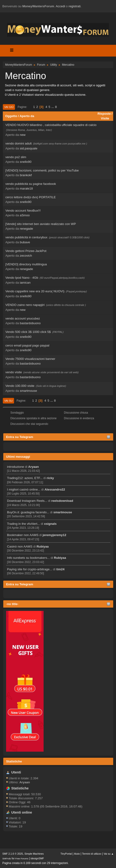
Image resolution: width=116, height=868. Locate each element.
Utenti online (22, 812)
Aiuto (77, 854)
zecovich (26, 256)
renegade (26, 229)
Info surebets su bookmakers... (28, 558)
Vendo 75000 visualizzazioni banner (30, 359)
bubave (25, 242)
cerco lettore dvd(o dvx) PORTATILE (31, 197)
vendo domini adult (19, 143)
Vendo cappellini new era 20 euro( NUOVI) (35, 291)
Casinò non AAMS (20, 546)
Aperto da (27, 116)
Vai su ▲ (109, 854)
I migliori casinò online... (24, 489)
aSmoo (25, 215)
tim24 (60, 569)
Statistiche (14, 761)
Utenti (16, 772)
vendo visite (14, 372)
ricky (50, 478)
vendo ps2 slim (16, 157)
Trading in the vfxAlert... (23, 524)
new (23, 135)
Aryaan (33, 467)
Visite (105, 118)
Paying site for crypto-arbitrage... (30, 569)
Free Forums (22, 858)
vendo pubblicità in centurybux (26, 237)
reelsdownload (62, 501)
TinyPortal (66, 854)
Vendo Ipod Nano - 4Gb (22, 278)
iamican (25, 283)
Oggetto (11, 116)
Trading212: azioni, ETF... (25, 478)
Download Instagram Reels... (27, 501)
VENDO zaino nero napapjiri (25, 305)
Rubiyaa (43, 546)
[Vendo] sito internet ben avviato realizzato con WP (41, 224)
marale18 (26, 188)
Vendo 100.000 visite (20, 386)
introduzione (16, 467)
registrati (75, 6)
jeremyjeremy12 (54, 535)
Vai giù (9, 107)
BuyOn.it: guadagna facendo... (28, 512)
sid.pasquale (29, 148)
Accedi (60, 6)
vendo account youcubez (23, 318)
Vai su (8, 401)
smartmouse (63, 512)
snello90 (26, 162)
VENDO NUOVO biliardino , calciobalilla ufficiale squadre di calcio (51, 125)
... (53, 107)
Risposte (104, 114)
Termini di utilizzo (92, 854)
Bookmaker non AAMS (23, 535)
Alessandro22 (55, 489)
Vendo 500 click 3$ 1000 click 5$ (28, 332)
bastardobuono (30, 323)
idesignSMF (37, 858)
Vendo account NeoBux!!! (23, 211)
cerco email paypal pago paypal (27, 345)
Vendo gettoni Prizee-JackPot (26, 251)
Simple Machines (34, 854)
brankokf (26, 175)
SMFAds (7, 858)
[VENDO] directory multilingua (26, 264)
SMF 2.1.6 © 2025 (13, 854)
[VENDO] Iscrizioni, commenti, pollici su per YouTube (42, 170)
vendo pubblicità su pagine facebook (31, 184)
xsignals (50, 524)
